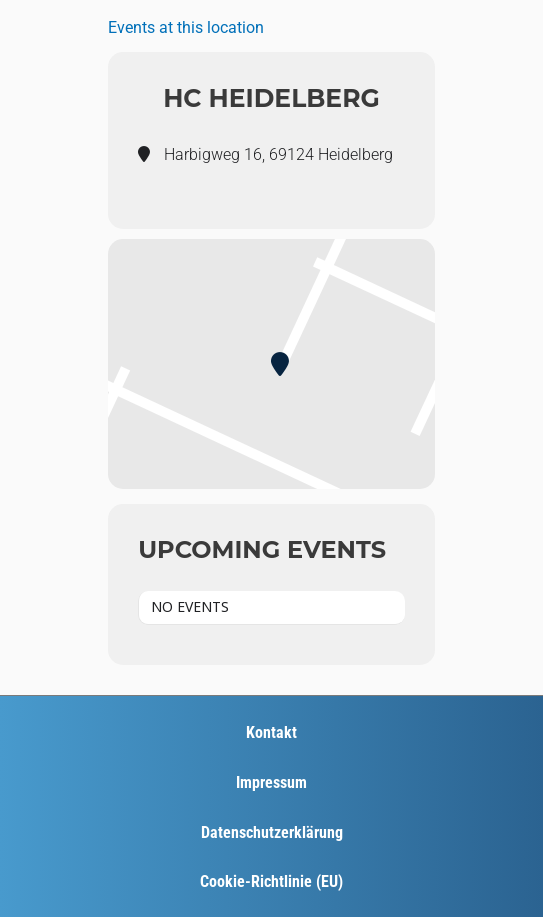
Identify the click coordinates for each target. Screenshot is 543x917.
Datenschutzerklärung (272, 832)
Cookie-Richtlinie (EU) (271, 881)
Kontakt (271, 732)
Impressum (271, 782)
